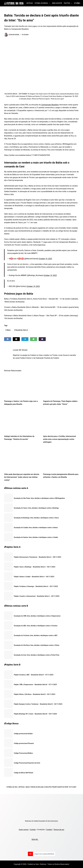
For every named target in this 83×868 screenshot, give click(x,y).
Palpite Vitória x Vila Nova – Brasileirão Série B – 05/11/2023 (34, 694)
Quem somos (24, 830)
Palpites (68, 3)
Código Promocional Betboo (23, 753)
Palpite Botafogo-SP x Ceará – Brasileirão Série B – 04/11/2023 (35, 714)
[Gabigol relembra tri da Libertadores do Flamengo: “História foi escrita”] (22, 421)
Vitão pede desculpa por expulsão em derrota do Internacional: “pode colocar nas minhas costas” (22, 477)
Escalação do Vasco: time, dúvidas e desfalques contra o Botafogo (36, 508)
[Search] (78, 3)
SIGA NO (35, 839)
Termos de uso (59, 830)
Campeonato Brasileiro (50, 105)
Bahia (8, 330)
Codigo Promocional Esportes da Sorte (27, 763)
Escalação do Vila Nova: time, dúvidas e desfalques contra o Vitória (37, 645)
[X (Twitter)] (16, 339)
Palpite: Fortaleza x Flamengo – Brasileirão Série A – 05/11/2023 (36, 586)
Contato (33, 830)
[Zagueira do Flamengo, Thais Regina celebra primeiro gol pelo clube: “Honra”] (61, 386)
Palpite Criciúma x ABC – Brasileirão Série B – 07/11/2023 (34, 675)
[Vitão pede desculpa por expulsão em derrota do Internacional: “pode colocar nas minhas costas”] (22, 459)
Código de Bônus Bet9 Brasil (23, 773)
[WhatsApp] (34, 339)
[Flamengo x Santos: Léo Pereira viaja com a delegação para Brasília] (22, 386)
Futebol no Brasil (43, 3)
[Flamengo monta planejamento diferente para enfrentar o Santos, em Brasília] (61, 459)
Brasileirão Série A (21, 330)
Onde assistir (57, 3)
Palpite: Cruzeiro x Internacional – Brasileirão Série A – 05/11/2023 (37, 596)
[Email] (42, 339)
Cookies (49, 830)
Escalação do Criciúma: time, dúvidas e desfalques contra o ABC (36, 635)
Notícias (30, 3)
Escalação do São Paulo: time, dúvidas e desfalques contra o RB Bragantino (39, 498)
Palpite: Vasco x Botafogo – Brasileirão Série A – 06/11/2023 (35, 567)
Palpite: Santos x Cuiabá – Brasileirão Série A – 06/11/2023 (34, 577)
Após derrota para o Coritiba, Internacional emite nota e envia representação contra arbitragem (59, 439)
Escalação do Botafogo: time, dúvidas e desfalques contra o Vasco (36, 518)
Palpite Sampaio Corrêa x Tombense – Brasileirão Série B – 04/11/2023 (38, 704)
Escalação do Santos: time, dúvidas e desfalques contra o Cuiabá (36, 537)
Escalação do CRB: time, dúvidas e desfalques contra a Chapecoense (37, 616)
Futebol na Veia (12, 787)
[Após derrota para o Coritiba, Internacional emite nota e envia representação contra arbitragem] (61, 421)
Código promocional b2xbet (23, 734)
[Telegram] (25, 339)
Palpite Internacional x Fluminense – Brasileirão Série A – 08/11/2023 (37, 557)
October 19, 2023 (45, 259)
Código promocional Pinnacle (24, 743)
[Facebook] (8, 339)
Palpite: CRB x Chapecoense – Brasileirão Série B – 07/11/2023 (35, 685)
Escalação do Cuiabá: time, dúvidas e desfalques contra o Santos (36, 528)
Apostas (77, 3)
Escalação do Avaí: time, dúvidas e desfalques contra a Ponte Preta (36, 655)
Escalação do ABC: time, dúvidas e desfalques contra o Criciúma (36, 626)
